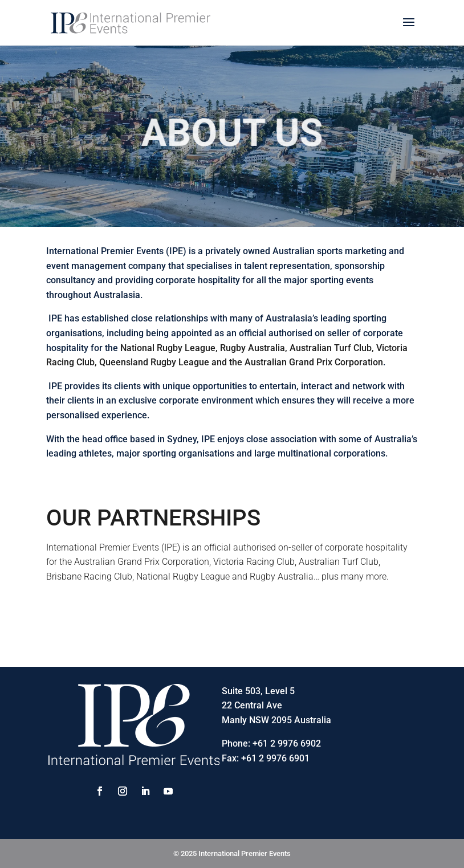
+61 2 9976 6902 (287, 743)
